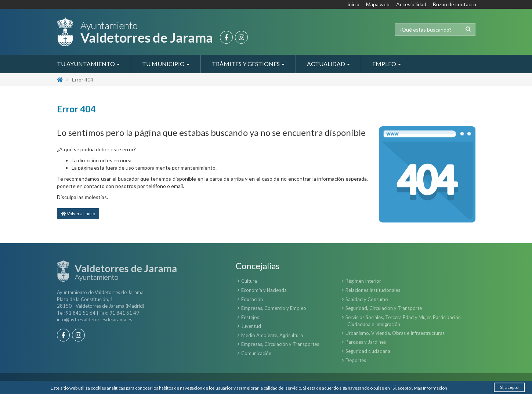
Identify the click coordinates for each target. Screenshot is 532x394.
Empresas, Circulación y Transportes (280, 344)
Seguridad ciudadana (368, 351)
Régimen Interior (363, 281)
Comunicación (256, 353)
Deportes (356, 360)
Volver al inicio (78, 214)
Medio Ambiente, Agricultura (272, 335)
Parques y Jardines (366, 342)
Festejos (250, 317)
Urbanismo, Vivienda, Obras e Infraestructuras (395, 333)
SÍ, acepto (509, 387)
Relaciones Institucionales (373, 290)
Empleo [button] (387, 64)
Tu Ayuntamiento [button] (88, 64)
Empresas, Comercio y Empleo (274, 308)
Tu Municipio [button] (166, 64)
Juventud (251, 326)
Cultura (249, 281)
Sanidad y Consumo (367, 299)
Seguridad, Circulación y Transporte (384, 308)
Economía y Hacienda (264, 290)
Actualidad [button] (328, 64)
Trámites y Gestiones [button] (248, 64)
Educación (252, 299)
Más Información (430, 388)
